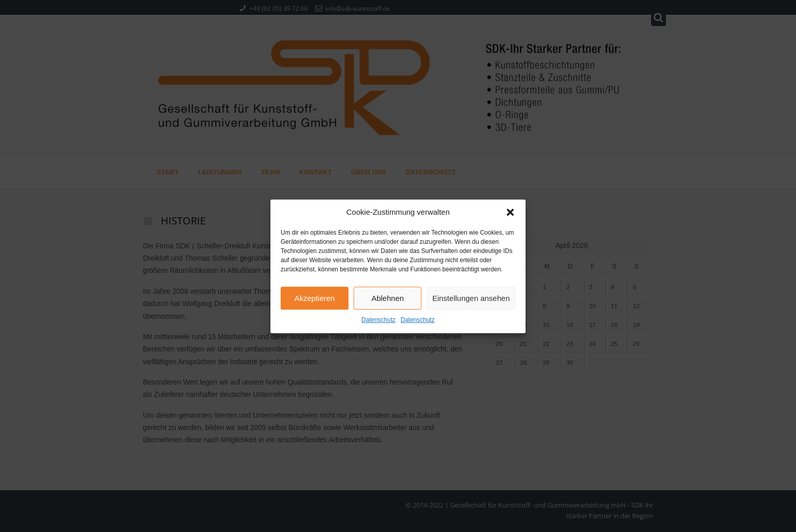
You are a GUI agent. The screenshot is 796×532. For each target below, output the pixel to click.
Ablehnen (388, 304)
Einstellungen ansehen (471, 304)
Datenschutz (378, 326)
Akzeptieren (315, 304)
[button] (510, 219)
